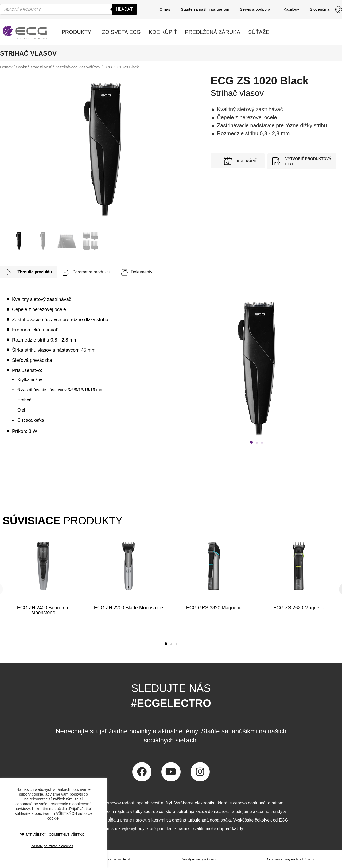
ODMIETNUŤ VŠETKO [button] (67, 834)
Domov (6, 67)
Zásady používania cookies (52, 846)
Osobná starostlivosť (34, 67)
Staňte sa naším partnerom (205, 9)
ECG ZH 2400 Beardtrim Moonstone (43, 610)
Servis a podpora (256, 9)
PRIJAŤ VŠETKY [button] (33, 834)
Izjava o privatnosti (117, 859)
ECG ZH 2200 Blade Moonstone (129, 608)
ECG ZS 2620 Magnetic (299, 608)
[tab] (29, 272)
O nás (165, 9)
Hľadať (124, 9)
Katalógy (291, 9)
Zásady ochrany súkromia (198, 859)
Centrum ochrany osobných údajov (290, 859)
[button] (251, 442)
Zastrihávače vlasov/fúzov (78, 67)
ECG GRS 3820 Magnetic (213, 608)
